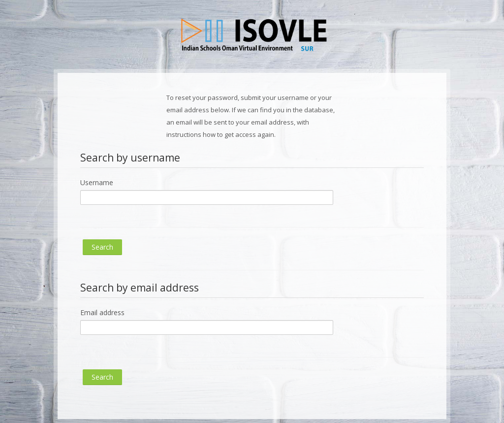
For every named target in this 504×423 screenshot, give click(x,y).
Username (97, 182)
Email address (102, 312)
